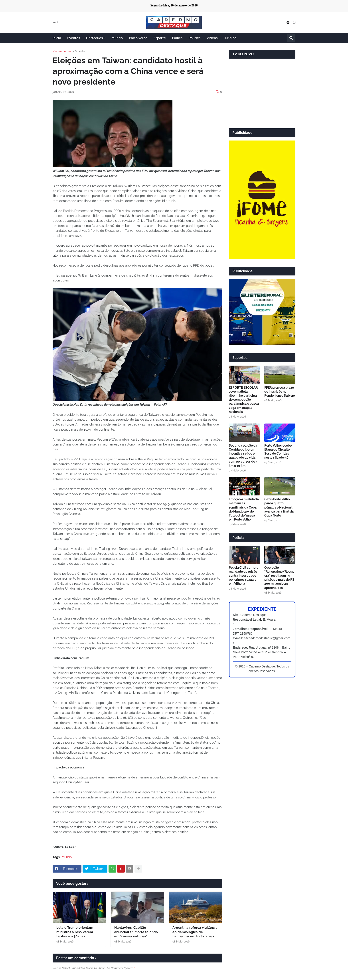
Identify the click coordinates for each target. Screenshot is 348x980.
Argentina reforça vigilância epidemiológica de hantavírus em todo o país (195, 932)
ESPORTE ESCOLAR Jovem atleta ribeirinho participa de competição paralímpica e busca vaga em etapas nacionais (244, 400)
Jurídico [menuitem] (230, 38)
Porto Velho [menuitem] (138, 38)
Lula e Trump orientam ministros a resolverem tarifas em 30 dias (75, 932)
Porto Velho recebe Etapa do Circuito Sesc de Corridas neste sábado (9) (278, 452)
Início (56, 22)
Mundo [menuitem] (117, 38)
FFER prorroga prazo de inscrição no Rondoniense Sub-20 (280, 392)
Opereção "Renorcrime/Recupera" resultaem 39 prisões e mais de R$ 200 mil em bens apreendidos (279, 578)
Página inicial (62, 51)
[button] (291, 38)
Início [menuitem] (57, 38)
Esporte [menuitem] (160, 38)
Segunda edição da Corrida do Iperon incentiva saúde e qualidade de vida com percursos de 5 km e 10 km (243, 456)
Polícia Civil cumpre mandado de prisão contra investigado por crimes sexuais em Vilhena (244, 576)
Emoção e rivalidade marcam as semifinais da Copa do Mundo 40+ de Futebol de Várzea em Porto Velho (244, 509)
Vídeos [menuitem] (212, 38)
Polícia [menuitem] (177, 38)
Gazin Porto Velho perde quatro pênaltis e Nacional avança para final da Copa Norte (279, 507)
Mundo (80, 51)
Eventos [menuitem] (74, 38)
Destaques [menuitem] (94, 38)
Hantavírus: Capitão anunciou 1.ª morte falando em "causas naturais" (136, 932)
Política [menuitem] (195, 38)
